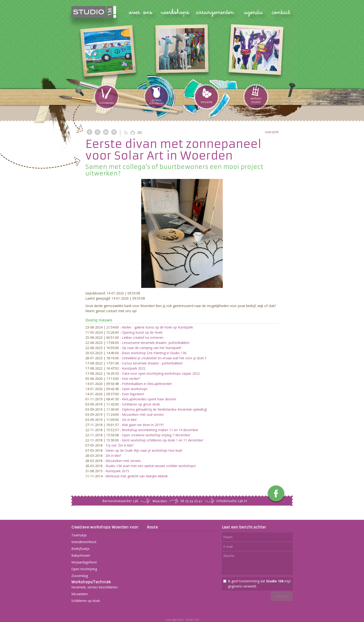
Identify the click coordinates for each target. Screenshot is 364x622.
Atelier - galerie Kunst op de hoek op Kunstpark (157, 327)
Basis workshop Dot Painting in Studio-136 (154, 353)
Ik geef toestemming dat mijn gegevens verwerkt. (259, 584)
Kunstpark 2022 (134, 368)
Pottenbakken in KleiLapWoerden (147, 384)
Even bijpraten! (133, 394)
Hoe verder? (131, 379)
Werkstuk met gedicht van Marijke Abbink (137, 476)
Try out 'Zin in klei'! (120, 445)
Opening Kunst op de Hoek (142, 332)
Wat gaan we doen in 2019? (143, 425)
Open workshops (135, 389)
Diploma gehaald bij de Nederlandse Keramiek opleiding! (164, 409)
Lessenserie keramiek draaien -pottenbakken (156, 343)
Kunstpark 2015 (117, 471)
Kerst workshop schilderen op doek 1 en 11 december (163, 440)
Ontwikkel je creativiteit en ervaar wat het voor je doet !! (164, 358)
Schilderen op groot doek (141, 404)
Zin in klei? (113, 456)
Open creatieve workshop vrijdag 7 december (156, 435)
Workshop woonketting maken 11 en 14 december (160, 430)
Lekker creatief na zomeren (143, 337)
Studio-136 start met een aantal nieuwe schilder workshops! (151, 466)
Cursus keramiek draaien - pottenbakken (152, 363)
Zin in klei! (129, 420)
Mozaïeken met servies (123, 461)
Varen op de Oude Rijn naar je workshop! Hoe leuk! (144, 450)
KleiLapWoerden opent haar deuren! (149, 399)
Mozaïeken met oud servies (143, 414)
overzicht (272, 132)
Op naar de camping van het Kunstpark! (152, 348)
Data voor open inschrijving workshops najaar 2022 (161, 373)
